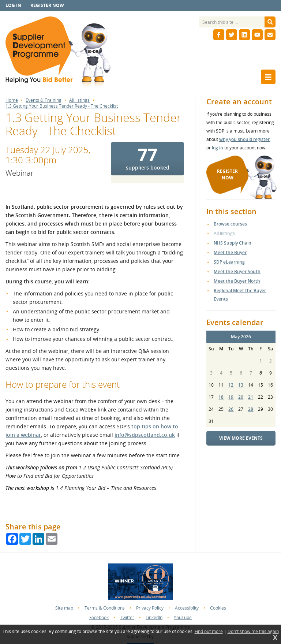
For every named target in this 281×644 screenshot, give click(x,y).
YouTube (183, 617)
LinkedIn (154, 617)
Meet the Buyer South (237, 271)
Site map (64, 608)
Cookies (218, 608)
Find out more (209, 632)
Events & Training (44, 100)
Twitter (127, 617)
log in (218, 148)
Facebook (99, 617)
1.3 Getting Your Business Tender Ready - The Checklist (62, 106)
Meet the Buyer (230, 252)
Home (12, 100)
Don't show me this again (253, 632)
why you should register (244, 139)
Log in (13, 5)
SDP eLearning (229, 262)
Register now (47, 5)
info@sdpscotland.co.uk (145, 435)
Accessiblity (187, 608)
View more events (241, 438)
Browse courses (230, 224)
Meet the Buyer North (237, 281)
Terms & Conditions (105, 608)
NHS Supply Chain (233, 243)
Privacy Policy (150, 608)
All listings (79, 100)
